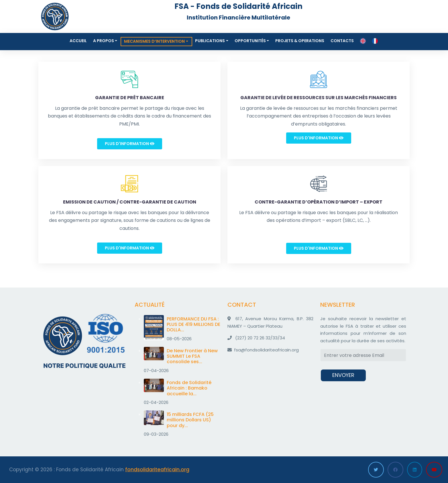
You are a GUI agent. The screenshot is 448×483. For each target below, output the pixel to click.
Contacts (342, 41)
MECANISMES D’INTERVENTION (154, 41)
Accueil (78, 41)
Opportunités (250, 41)
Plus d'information (130, 144)
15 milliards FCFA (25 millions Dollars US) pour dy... (190, 420)
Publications (210, 41)
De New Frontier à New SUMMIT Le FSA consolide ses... (192, 356)
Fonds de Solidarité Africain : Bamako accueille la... (189, 388)
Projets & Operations (300, 41)
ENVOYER (343, 375)
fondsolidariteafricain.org (157, 470)
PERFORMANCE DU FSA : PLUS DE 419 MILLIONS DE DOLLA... (193, 324)
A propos (104, 41)
